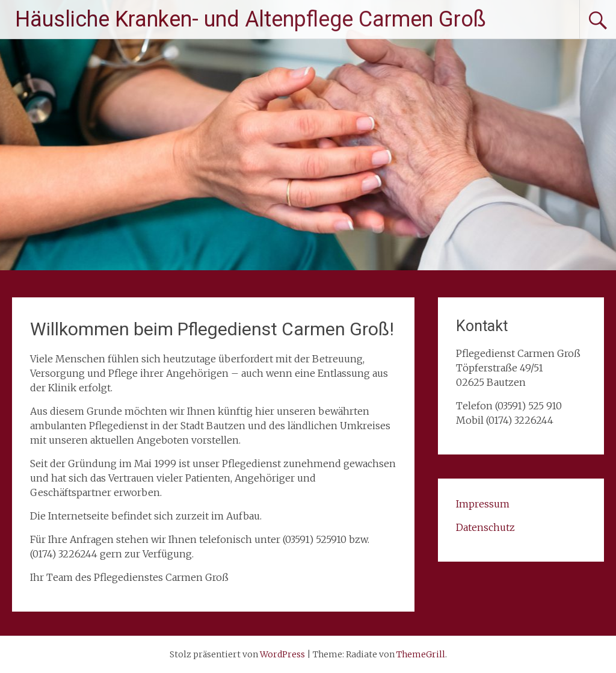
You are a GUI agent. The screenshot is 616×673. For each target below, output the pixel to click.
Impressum (483, 504)
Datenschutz (485, 527)
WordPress (282, 654)
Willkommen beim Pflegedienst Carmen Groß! (212, 329)
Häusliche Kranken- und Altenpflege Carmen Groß (251, 19)
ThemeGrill (421, 654)
